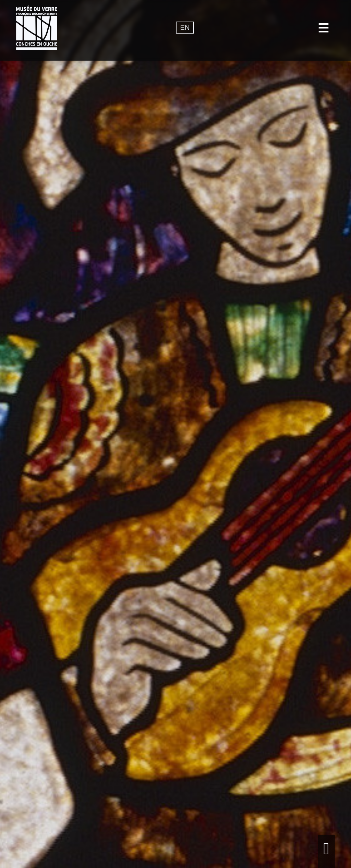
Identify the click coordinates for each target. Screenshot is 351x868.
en (185, 28)
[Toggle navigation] (324, 28)
